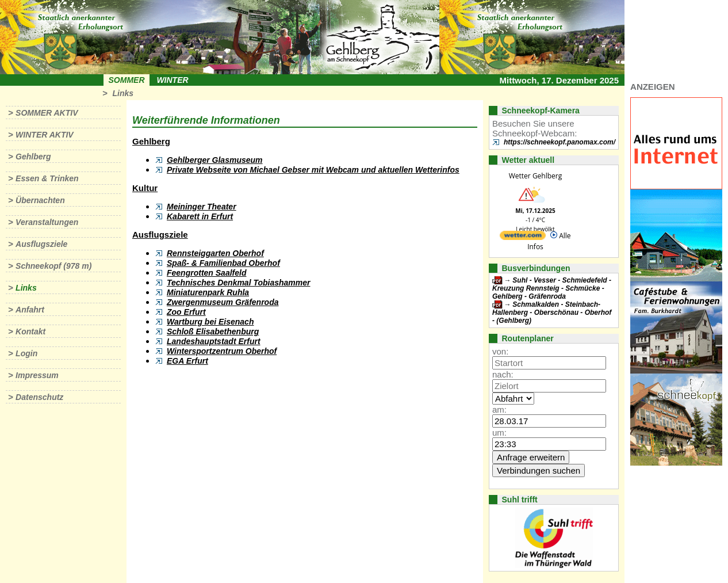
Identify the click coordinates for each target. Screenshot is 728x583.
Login (26, 353)
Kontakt (30, 331)
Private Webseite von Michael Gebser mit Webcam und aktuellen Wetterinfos (313, 170)
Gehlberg (33, 157)
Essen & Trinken (47, 178)
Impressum (37, 375)
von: (500, 351)
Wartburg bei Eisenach (210, 322)
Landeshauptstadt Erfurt (214, 341)
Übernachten (40, 200)
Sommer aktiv (47, 113)
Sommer (127, 80)
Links (123, 93)
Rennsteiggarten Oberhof (215, 253)
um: (499, 433)
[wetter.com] (523, 237)
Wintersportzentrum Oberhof (222, 351)
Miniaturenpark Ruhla (208, 292)
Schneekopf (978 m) (53, 266)
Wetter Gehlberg (535, 176)
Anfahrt (30, 310)
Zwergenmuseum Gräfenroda (223, 302)
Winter (172, 80)
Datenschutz (39, 397)
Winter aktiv (45, 135)
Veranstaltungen (47, 222)
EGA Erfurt (187, 361)
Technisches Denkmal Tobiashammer (239, 283)
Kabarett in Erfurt (200, 216)
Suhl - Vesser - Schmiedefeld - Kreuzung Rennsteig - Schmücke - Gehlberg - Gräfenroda (552, 288)
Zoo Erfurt (186, 312)
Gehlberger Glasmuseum (215, 160)
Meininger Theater (202, 207)
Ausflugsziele (41, 244)
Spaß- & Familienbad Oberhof (223, 263)
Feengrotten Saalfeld (206, 273)
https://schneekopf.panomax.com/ (560, 142)
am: (499, 409)
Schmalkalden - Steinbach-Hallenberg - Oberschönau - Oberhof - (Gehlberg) (552, 313)
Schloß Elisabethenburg (213, 331)
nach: (503, 374)
